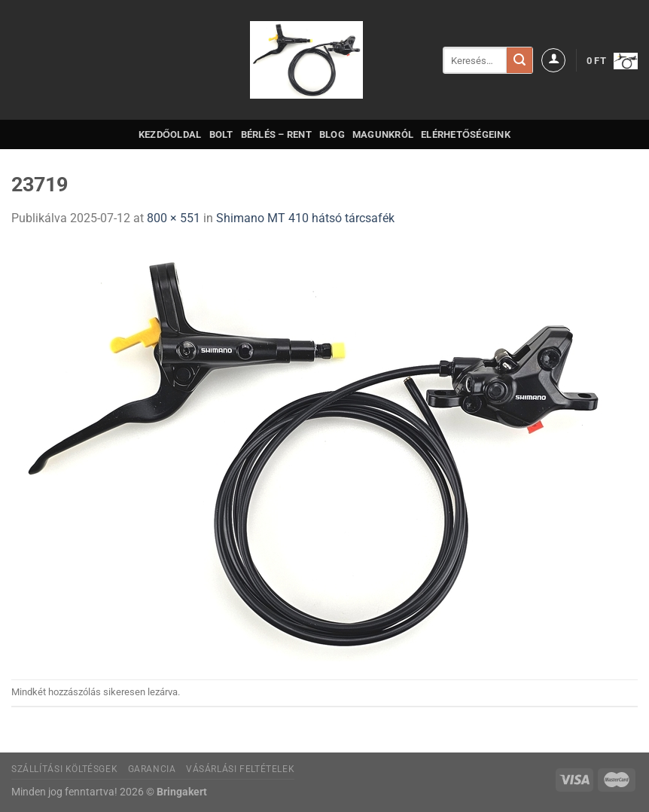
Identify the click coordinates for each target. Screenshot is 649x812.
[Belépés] (553, 60)
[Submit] (520, 60)
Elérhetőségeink (466, 134)
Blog (332, 134)
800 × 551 (174, 218)
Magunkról (383, 134)
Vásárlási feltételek (240, 769)
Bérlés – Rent (276, 134)
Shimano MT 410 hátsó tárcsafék (305, 218)
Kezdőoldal (170, 134)
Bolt (221, 134)
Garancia (152, 769)
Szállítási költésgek (64, 769)
